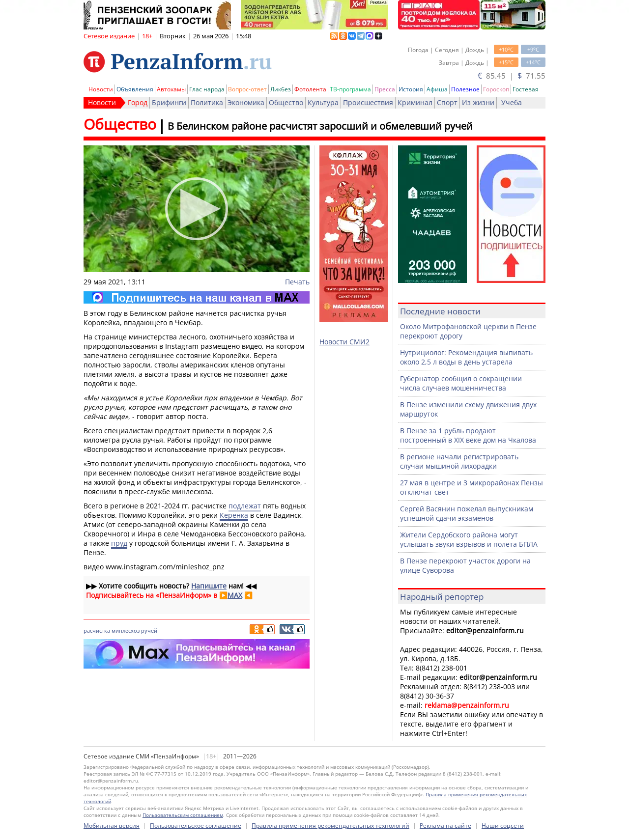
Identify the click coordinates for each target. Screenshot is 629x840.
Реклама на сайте (445, 826)
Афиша (437, 89)
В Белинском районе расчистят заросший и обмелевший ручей (320, 126)
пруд (119, 543)
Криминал (415, 102)
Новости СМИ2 (344, 342)
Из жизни (478, 102)
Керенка (234, 515)
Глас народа (207, 89)
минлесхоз (126, 630)
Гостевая (526, 89)
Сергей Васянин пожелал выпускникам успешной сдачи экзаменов (467, 513)
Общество (286, 102)
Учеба (512, 102)
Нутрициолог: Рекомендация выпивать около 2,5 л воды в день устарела (466, 357)
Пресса (385, 89)
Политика (207, 102)
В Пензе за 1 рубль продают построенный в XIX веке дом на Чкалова (468, 435)
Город (138, 102)
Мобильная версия (112, 826)
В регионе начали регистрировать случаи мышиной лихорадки (459, 461)
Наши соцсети (503, 826)
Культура (323, 102)
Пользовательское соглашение (196, 826)
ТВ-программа (350, 89)
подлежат (245, 506)
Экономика (246, 102)
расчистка (97, 630)
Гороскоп (496, 89)
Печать (297, 282)
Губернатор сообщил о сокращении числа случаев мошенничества (461, 383)
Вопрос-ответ (247, 89)
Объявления (135, 89)
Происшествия (368, 102)
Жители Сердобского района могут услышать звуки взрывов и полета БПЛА (469, 539)
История (411, 89)
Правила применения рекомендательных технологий (330, 826)
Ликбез (281, 89)
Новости (101, 89)
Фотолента (310, 89)
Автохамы (171, 89)
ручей (149, 630)
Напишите (209, 586)
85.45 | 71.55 (512, 76)
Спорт (447, 102)
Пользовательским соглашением (183, 815)
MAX (235, 595)
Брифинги (169, 102)
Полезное (465, 89)
